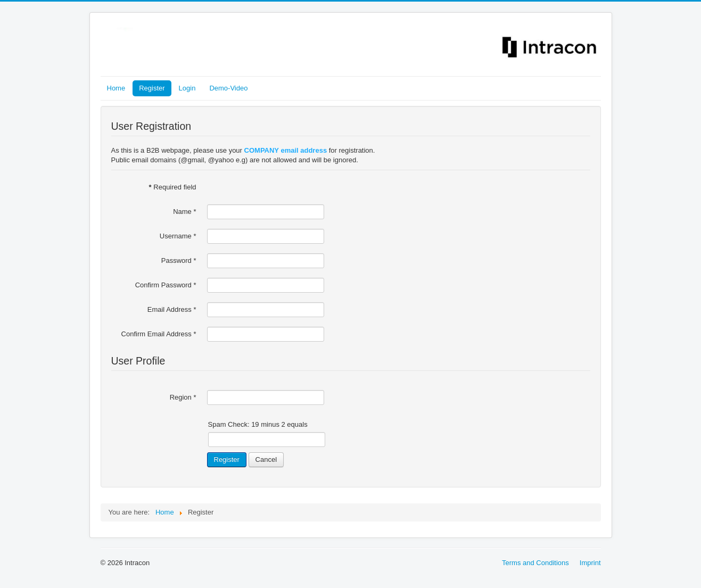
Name (184, 212)
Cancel (266, 459)
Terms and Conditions (535, 563)
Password (179, 260)
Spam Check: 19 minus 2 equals (258, 424)
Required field (173, 187)
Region (183, 397)
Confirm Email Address (159, 334)
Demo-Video (228, 88)
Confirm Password (166, 285)
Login (187, 88)
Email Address (172, 309)
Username (178, 236)
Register (152, 88)
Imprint (590, 563)
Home (116, 88)
